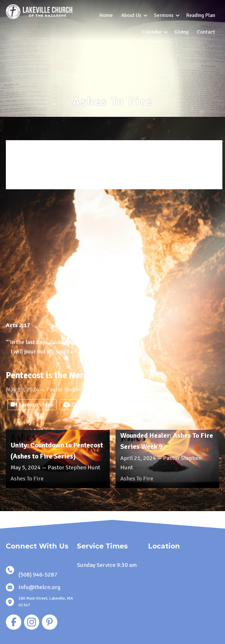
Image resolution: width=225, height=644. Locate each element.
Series (26, 164)
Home (106, 15)
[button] (145, 15)
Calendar (152, 32)
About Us (131, 15)
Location (28, 186)
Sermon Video (32, 405)
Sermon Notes (141, 405)
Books (26, 171)
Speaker (28, 156)
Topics (26, 178)
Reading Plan (201, 15)
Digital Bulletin (86, 405)
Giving (181, 32)
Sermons (164, 15)
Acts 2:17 (18, 325)
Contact (206, 32)
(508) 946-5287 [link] (38, 575)
